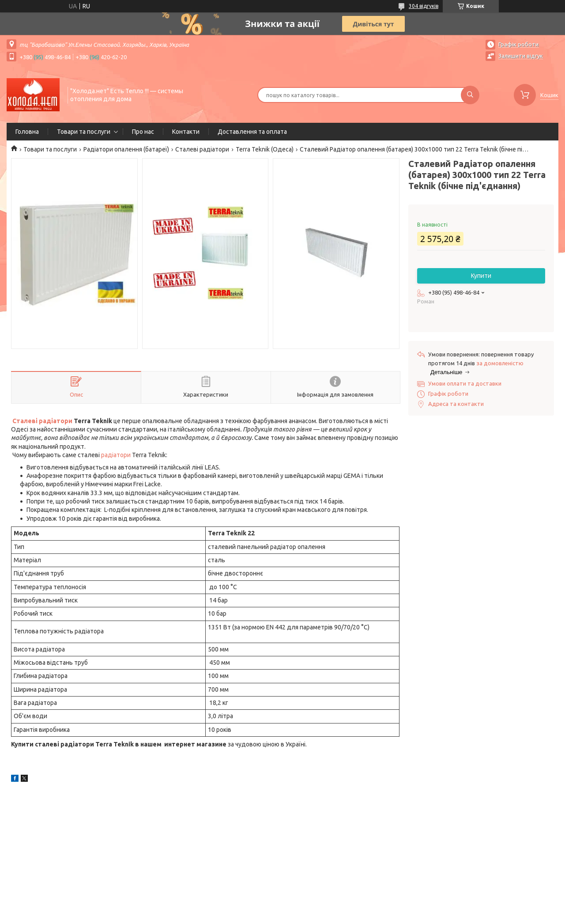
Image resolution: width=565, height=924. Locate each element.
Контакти (186, 132)
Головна (27, 132)
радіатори (116, 455)
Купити (481, 276)
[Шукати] (470, 95)
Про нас (143, 132)
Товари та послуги (84, 132)
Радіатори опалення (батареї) (126, 149)
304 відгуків (424, 6)
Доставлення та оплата (252, 132)
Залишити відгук (521, 56)
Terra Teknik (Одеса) (265, 149)
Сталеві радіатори (202, 149)
